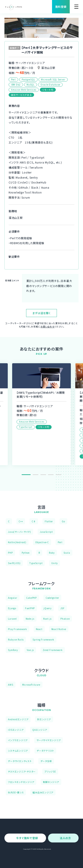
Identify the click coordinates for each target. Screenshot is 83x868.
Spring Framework (43, 640)
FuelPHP (30, 608)
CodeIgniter (52, 598)
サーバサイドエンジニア (49, 740)
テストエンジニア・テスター (22, 771)
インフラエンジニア (18, 740)
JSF (63, 608)
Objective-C (42, 542)
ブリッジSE (50, 771)
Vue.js (30, 650)
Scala (67, 553)
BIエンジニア (44, 719)
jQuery (48, 608)
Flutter (49, 521)
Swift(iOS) (14, 563)
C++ (21, 521)
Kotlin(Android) (17, 542)
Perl (60, 542)
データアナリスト (45, 751)
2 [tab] (36, 475)
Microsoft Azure (31, 685)
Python (26, 553)
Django (12, 608)
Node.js (30, 619)
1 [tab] (26, 475)
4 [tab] (51, 475)
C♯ (34, 521)
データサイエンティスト (20, 761)
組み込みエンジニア (43, 792)
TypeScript (36, 563)
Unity (55, 563)
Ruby (52, 553)
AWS (11, 685)
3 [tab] (43, 475)
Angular (13, 598)
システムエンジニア (18, 751)
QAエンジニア (40, 730)
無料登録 (61, 7)
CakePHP (31, 598)
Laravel (12, 619)
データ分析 (46, 761)
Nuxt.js (47, 619)
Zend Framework (53, 650)
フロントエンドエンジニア (21, 782)
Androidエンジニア (18, 719)
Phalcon (65, 619)
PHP (10, 553)
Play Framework (17, 629)
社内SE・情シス (16, 792)
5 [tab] (59, 475)
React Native (59, 629)
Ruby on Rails (16, 640)
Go (63, 521)
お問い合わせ (48, 326)
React (39, 629)
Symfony (13, 650)
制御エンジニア (51, 782)
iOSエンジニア (16, 730)
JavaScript (46, 532)
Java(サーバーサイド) (19, 532)
